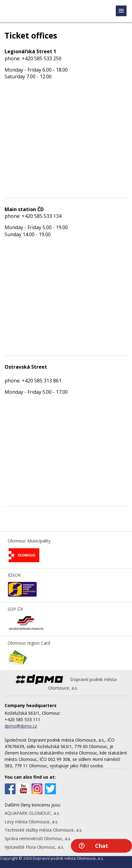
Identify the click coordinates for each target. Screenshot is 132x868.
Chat (102, 846)
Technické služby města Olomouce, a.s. (44, 830)
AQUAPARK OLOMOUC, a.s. (32, 813)
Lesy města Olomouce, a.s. (31, 822)
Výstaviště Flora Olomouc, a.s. (34, 847)
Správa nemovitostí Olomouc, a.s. (38, 838)
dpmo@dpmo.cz (21, 726)
